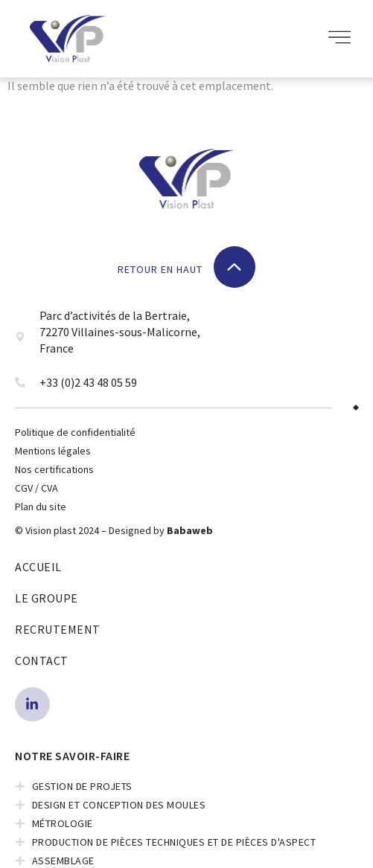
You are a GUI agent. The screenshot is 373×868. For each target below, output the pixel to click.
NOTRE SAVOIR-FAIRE (72, 756)
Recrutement (58, 629)
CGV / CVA (36, 488)
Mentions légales (53, 451)
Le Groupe (47, 598)
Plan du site (41, 507)
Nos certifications (54, 469)
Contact (42, 660)
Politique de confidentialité (75, 432)
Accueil (38, 567)
